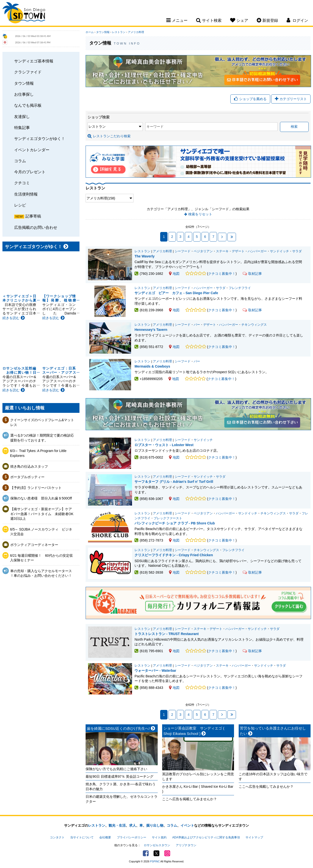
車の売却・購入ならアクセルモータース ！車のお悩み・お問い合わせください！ (41, 573)
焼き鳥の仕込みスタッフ (29, 466)
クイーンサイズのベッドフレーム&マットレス (42, 422)
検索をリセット (200, 214)
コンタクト (57, 837)
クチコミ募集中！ (222, 274)
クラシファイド (28, 72)
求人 (133, 825)
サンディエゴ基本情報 (34, 61)
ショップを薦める (250, 99)
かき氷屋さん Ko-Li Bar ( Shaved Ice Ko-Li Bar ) (198, 789)
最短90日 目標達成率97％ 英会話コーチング (119, 776)
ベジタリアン (203, 251)
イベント (187, 825)
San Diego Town (24, 13)
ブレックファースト (168, 518)
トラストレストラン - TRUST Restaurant (167, 634)
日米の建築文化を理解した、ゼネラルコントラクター (122, 799)
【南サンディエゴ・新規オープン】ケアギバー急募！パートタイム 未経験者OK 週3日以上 (42, 514)
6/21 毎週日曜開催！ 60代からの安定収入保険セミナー (41, 558)
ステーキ (222, 251)
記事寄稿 (33, 216)
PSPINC (155, 861)
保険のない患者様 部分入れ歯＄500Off (42, 498)
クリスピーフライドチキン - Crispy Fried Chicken (174, 555)
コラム (20, 161)
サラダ (297, 251)
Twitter (156, 853)
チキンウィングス (254, 325)
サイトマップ (254, 837)
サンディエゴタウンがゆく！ (40, 139)
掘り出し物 (155, 825)
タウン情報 (24, 83)
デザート (238, 251)
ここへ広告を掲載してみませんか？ (190, 799)
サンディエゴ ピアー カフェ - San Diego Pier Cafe (176, 293)
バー (197, 325)
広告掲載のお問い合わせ (36, 227)
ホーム (90, 32)
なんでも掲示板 (28, 105)
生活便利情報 (26, 194)
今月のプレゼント (30, 172)
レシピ (20, 205)
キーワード (155, 127)
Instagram (167, 853)
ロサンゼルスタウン (157, 845)
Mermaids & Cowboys (152, 366)
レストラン (119, 32)
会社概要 (105, 837)
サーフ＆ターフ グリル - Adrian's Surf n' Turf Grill (174, 482)
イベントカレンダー (32, 150)
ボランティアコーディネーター (34, 545)
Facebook (146, 853)
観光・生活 (117, 825)
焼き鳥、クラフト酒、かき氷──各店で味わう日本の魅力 (121, 787)
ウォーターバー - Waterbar (155, 671)
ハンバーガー (257, 251)
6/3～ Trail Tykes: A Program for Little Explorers (38, 453)
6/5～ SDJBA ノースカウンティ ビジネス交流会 (41, 532)
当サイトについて (82, 837)
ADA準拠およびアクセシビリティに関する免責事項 (206, 837)
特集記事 (22, 127)
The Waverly (145, 256)
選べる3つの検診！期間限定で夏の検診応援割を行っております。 (42, 438)
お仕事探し (24, 94)
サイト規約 (159, 837)
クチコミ (22, 183)
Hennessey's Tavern (151, 330)
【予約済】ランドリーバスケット (36, 488)
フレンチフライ (240, 288)
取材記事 (252, 274)
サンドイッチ (279, 251)
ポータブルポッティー (27, 477)
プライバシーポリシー (132, 837)
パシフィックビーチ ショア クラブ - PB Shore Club (175, 523)
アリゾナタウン (186, 845)
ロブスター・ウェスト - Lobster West (164, 445)
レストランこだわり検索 (109, 136)
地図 (174, 274)
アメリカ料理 (136, 32)
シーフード (183, 251)
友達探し (22, 116)
